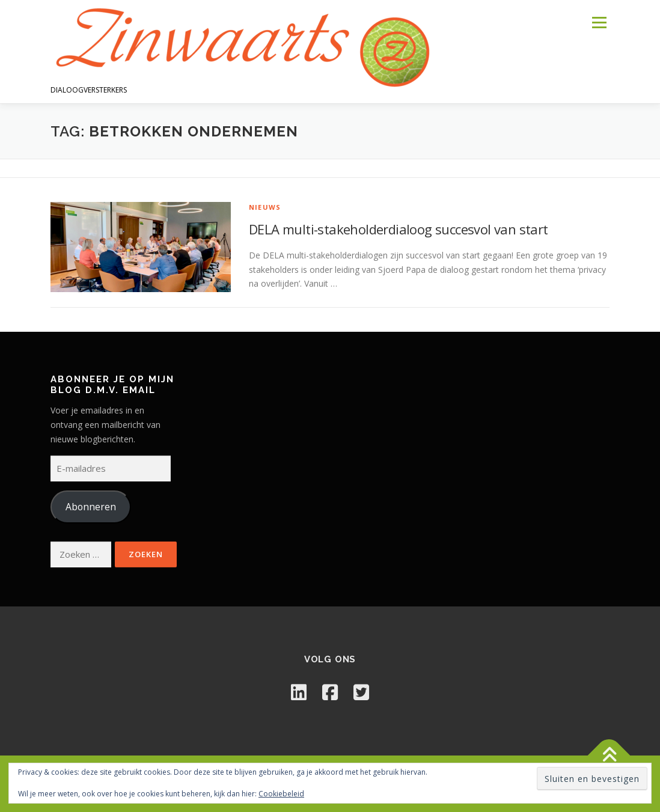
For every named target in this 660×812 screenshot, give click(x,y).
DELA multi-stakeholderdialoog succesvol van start (399, 229)
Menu (599, 23)
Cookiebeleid (281, 794)
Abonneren (91, 507)
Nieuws (265, 207)
